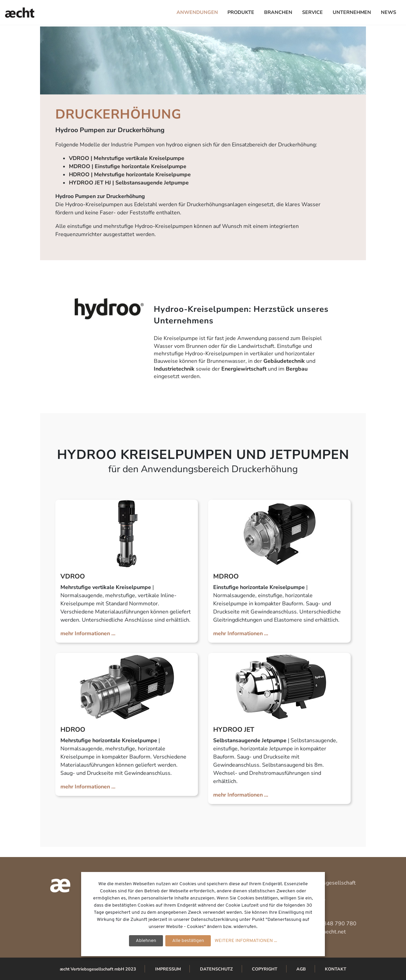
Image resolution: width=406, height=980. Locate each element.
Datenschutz (216, 969)
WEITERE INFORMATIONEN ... (246, 941)
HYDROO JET (234, 730)
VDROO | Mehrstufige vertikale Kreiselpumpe (127, 158)
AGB (301, 969)
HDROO (73, 730)
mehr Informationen (85, 634)
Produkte (241, 12)
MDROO (226, 576)
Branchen (278, 12)
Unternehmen (352, 12)
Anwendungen (197, 12)
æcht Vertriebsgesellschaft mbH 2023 (98, 969)
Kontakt (336, 969)
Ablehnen (146, 941)
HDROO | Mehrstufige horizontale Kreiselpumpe (130, 175)
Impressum (168, 969)
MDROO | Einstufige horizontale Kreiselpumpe (128, 166)
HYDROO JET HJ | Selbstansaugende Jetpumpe (129, 183)
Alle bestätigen (188, 941)
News (389, 12)
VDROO (73, 576)
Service (312, 12)
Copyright (265, 969)
